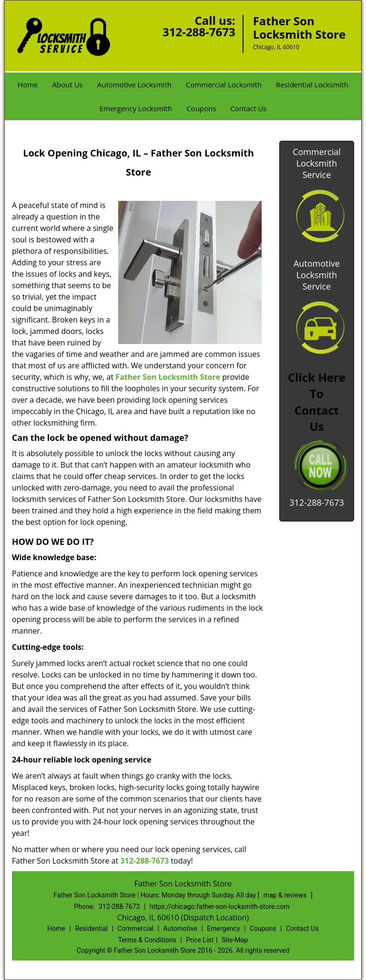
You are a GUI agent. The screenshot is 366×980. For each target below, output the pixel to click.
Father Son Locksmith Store (168, 377)
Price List (200, 940)
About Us (68, 84)
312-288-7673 (199, 32)
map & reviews (286, 895)
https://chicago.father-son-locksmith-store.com (220, 907)
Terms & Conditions (147, 940)
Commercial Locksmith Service (317, 163)
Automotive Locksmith (134, 84)
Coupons (201, 108)
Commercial (136, 928)
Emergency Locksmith (136, 108)
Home (28, 84)
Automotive (180, 928)
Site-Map (235, 940)
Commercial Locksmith (224, 84)
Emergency (223, 928)
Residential (91, 928)
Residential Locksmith (312, 84)
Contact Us (248, 108)
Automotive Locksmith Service (317, 275)
